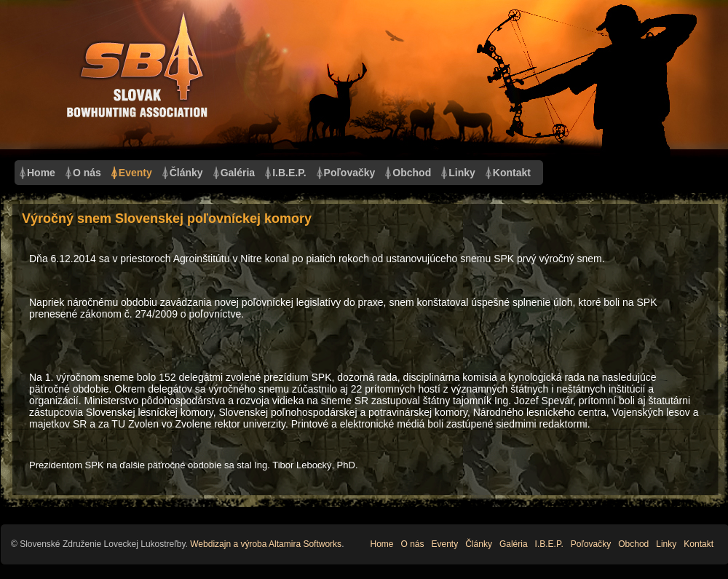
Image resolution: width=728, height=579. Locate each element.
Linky (462, 173)
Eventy (135, 173)
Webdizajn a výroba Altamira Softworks (266, 544)
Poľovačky (350, 173)
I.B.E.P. (289, 173)
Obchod (412, 173)
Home (41, 173)
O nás (87, 173)
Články (186, 173)
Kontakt (512, 173)
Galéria (238, 173)
